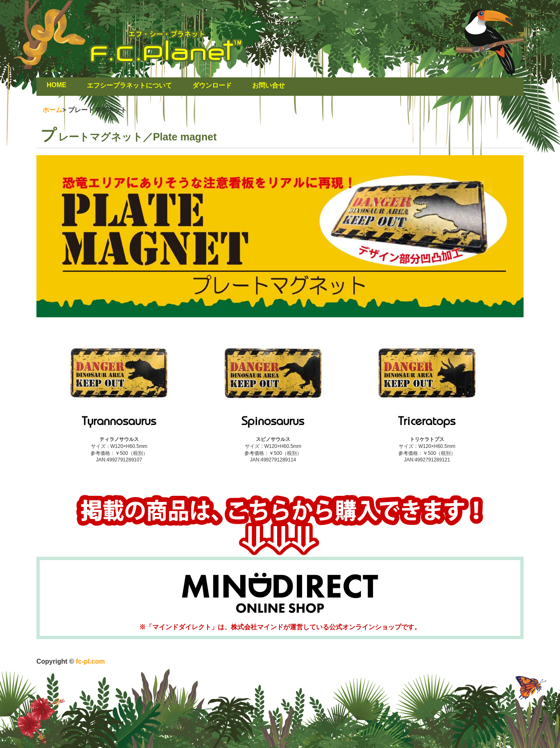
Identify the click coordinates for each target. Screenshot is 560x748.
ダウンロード (212, 85)
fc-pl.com (90, 661)
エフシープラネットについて (129, 85)
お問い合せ (269, 85)
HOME (56, 85)
